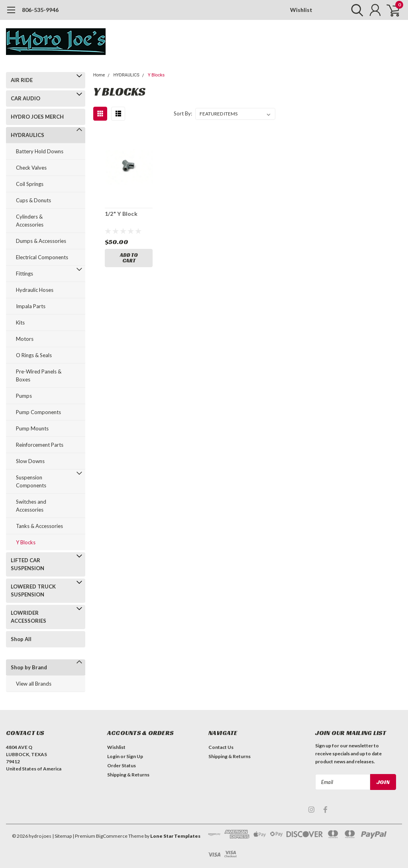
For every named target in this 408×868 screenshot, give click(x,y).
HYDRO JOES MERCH (37, 117)
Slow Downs (30, 461)
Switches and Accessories (31, 506)
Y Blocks (26, 542)
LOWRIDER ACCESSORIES (28, 617)
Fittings (25, 274)
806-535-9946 (40, 10)
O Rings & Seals (34, 355)
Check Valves (31, 168)
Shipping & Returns (128, 775)
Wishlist (301, 10)
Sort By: (183, 113)
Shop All (21, 639)
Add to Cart (129, 258)
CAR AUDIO (25, 98)
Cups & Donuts (33, 200)
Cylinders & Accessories (30, 221)
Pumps (24, 396)
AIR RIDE (22, 80)
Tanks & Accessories (39, 526)
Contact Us (221, 747)
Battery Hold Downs (40, 151)
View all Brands (34, 684)
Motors (25, 339)
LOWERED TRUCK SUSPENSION (33, 590)
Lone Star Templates (175, 836)
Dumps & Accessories (41, 241)
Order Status (122, 765)
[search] (355, 10)
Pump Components (38, 412)
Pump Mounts (32, 428)
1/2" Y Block (121, 214)
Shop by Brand (29, 667)
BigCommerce (112, 836)
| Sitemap (62, 836)
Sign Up (135, 756)
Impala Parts (31, 306)
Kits (20, 323)
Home (99, 75)
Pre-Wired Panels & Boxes (39, 375)
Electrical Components (42, 257)
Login (113, 756)
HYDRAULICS (27, 135)
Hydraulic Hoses (35, 290)
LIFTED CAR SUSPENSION (27, 564)
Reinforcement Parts (40, 445)
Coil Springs (30, 184)
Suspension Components (31, 481)
